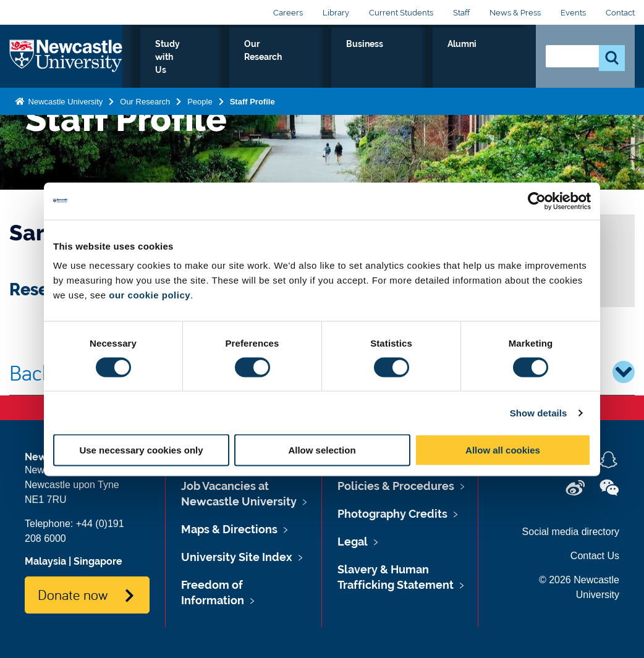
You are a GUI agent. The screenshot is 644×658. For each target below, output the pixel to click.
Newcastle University (64, 99)
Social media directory (571, 532)
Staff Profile (252, 99)
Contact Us (595, 556)
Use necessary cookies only (141, 450)
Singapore (98, 561)
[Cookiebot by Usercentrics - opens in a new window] (537, 201)
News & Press (515, 13)
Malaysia (45, 561)
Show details (539, 412)
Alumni (499, 58)
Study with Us (282, 58)
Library (336, 13)
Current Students (401, 13)
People (200, 99)
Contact (620, 13)
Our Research (367, 58)
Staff (461, 13)
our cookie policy (150, 295)
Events (573, 13)
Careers (288, 13)
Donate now (73, 594)
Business (441, 58)
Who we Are (199, 58)
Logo (66, 55)
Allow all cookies (503, 450)
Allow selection (322, 450)
